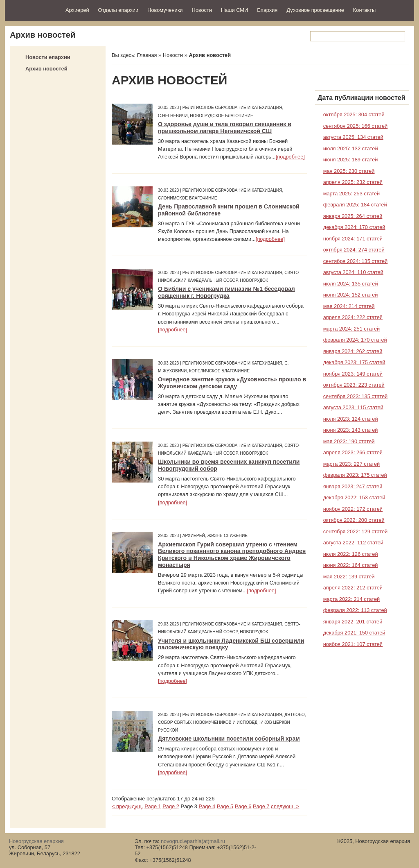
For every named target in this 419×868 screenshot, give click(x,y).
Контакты (364, 10)
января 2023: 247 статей (353, 486)
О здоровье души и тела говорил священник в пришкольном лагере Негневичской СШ (225, 128)
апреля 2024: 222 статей (353, 317)
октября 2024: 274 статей (354, 250)
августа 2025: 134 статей (353, 137)
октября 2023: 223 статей (354, 385)
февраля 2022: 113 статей (355, 610)
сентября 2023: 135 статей (356, 396)
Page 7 (261, 806)
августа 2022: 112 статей (353, 543)
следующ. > (285, 806)
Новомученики (165, 10)
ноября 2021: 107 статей (353, 644)
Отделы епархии (118, 10)
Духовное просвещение (315, 10)
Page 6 (243, 806)
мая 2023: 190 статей (349, 441)
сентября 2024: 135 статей (356, 261)
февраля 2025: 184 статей (355, 205)
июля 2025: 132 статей (351, 148)
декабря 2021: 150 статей (354, 633)
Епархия (267, 10)
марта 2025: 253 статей (352, 194)
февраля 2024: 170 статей (355, 340)
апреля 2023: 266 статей (353, 452)
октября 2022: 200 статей (354, 520)
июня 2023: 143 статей (351, 430)
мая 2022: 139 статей (349, 577)
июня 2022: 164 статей (351, 565)
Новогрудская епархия (33, 10)
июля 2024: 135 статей (351, 284)
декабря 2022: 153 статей (354, 497)
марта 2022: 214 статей (352, 599)
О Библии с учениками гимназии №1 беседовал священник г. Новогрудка (226, 292)
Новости (202, 10)
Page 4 (207, 806)
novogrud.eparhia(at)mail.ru (193, 841)
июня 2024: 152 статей (351, 295)
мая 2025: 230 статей (349, 171)
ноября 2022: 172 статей (353, 509)
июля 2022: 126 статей (351, 554)
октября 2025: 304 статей (354, 114)
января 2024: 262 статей (353, 351)
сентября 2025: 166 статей (356, 126)
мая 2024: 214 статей (349, 306)
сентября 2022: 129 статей (356, 531)
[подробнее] (290, 157)
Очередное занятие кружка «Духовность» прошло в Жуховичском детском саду (232, 383)
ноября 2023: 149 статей (353, 374)
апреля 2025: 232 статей (353, 182)
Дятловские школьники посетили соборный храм (229, 739)
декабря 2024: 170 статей (354, 227)
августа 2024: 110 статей (353, 272)
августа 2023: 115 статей (353, 407)
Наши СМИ (234, 10)
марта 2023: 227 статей (352, 464)
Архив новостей (46, 69)
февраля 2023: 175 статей (355, 475)
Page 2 (171, 806)
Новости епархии (48, 57)
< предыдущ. (127, 806)
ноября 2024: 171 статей (353, 239)
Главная (147, 55)
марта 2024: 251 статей (352, 329)
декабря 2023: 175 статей (354, 362)
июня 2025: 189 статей (351, 160)
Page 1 (153, 806)
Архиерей (77, 10)
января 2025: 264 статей (353, 216)
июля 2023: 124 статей (351, 419)
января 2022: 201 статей (353, 622)
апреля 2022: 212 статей (353, 588)
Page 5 (225, 806)
